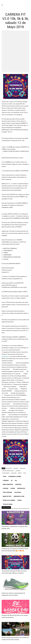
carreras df (18, 471)
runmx (25, 473)
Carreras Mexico (6, 473)
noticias (20, 473)
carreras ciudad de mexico (8, 471)
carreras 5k (22, 468)
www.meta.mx (6, 356)
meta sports (14, 473)
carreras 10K (9, 468)
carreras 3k (16, 468)
